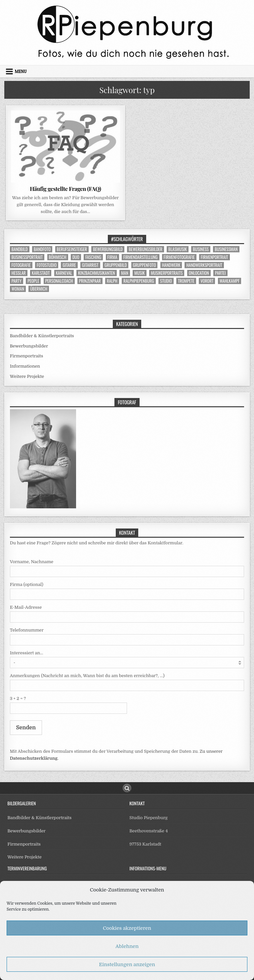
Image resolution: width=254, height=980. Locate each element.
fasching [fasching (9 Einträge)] (93, 257)
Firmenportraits (27, 356)
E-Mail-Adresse (26, 607)
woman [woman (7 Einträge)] (18, 289)
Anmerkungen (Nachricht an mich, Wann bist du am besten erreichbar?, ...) (87, 676)
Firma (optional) (27, 584)
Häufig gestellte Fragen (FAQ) (65, 189)
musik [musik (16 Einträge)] (139, 273)
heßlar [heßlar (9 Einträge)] (19, 273)
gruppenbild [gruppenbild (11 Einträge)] (116, 265)
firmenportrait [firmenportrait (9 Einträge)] (214, 257)
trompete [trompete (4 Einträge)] (186, 281)
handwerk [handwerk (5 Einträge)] (171, 265)
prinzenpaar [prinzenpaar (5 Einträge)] (90, 281)
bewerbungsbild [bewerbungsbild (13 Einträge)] (108, 249)
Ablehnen (127, 946)
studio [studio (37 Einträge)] (166, 281)
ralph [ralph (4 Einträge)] (112, 281)
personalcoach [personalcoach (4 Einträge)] (59, 281)
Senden (26, 728)
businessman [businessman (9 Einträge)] (226, 249)
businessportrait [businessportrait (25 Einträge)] (27, 257)
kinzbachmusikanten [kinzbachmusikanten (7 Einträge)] (96, 273)
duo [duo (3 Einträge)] (76, 257)
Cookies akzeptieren (127, 928)
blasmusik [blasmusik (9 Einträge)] (178, 249)
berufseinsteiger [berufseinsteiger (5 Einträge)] (72, 249)
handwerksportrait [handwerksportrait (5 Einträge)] (204, 265)
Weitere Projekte (27, 376)
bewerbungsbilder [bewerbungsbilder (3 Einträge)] (146, 249)
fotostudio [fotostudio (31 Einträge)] (47, 265)
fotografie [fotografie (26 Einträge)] (21, 265)
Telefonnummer (27, 630)
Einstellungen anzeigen (127, 964)
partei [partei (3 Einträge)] (220, 273)
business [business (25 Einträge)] (201, 249)
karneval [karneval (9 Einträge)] (64, 273)
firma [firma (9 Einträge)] (112, 257)
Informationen (25, 366)
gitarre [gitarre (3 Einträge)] (69, 265)
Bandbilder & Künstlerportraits (42, 336)
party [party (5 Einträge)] (17, 281)
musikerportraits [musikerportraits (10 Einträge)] (167, 273)
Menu (21, 71)
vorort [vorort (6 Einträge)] (207, 281)
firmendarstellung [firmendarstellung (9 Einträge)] (141, 257)
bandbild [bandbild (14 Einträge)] (20, 249)
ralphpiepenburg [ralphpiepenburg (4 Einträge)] (139, 281)
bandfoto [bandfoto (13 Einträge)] (42, 249)
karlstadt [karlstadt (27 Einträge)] (41, 273)
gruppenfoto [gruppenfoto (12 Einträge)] (145, 265)
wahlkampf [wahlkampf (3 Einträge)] (230, 281)
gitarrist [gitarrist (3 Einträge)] (90, 265)
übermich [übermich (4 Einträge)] (39, 289)
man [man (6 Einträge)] (125, 273)
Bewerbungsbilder (29, 346)
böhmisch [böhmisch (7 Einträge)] (58, 257)
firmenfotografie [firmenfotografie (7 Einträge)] (179, 257)
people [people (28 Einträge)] (33, 281)
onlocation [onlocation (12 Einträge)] (199, 273)
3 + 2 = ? (18, 698)
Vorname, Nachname (32, 562)
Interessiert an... (27, 653)
